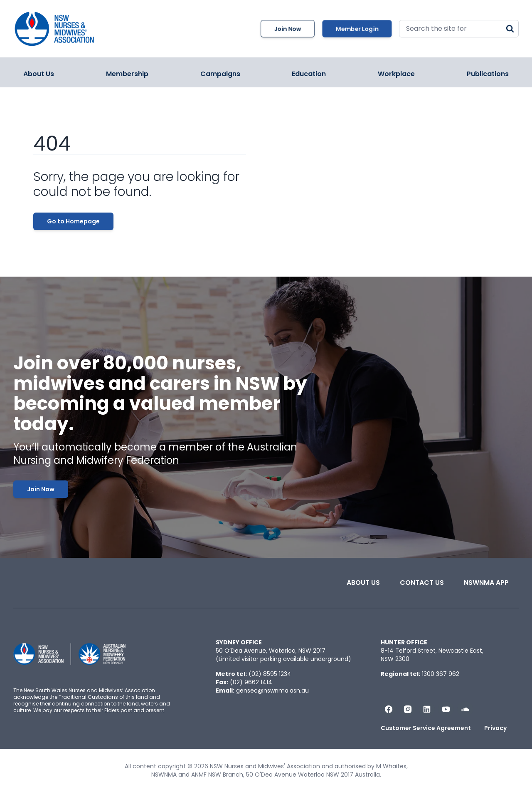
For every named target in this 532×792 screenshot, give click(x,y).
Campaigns (220, 74)
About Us (39, 74)
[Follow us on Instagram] (408, 709)
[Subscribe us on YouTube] (446, 709)
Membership (127, 74)
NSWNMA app (486, 583)
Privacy (495, 728)
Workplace (396, 74)
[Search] (510, 29)
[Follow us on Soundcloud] (465, 709)
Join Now (288, 29)
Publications (488, 74)
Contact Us (422, 583)
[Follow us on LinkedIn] (427, 709)
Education (309, 74)
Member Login (357, 29)
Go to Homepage (73, 221)
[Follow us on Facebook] (389, 709)
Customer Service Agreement (426, 728)
